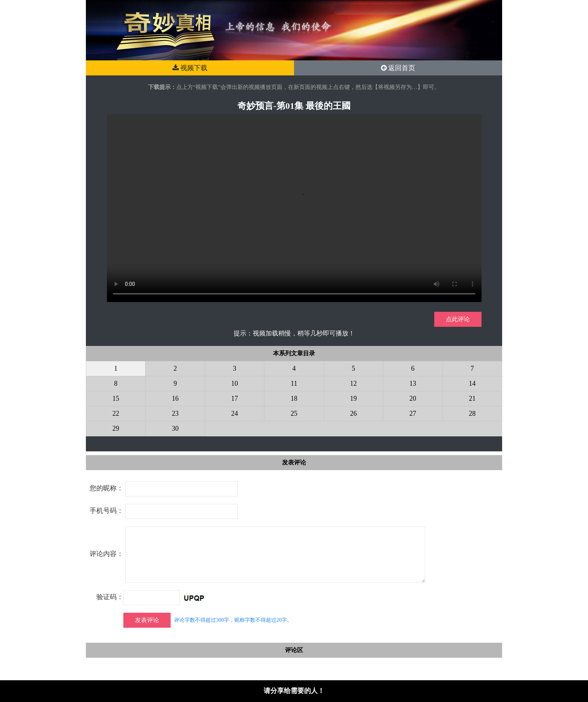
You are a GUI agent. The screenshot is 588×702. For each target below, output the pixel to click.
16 (175, 398)
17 (235, 398)
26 (353, 413)
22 (116, 413)
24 (235, 413)
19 (353, 398)
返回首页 (398, 68)
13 (413, 383)
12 (353, 383)
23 (175, 413)
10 (235, 383)
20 (413, 398)
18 (294, 398)
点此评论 (458, 319)
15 (116, 398)
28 (472, 413)
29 (116, 428)
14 (472, 383)
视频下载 (190, 68)
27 (413, 413)
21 (472, 398)
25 (294, 413)
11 (294, 383)
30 (175, 428)
